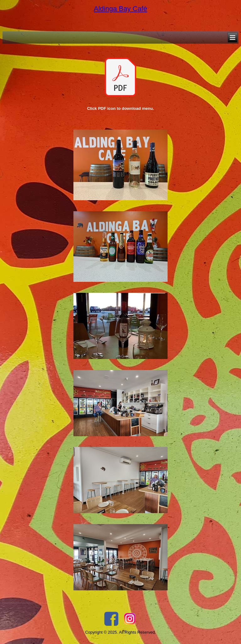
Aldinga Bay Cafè (120, 9)
